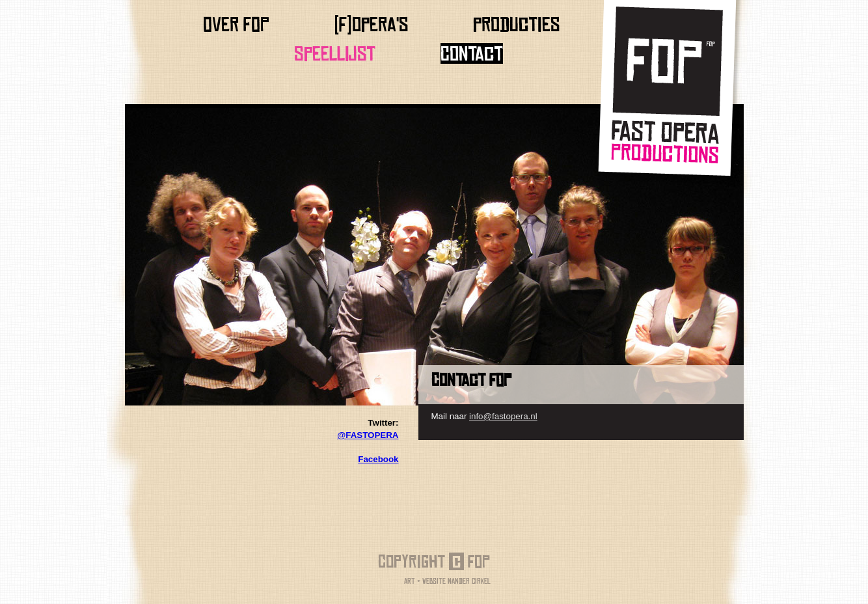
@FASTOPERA (368, 435)
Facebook (378, 459)
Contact (472, 53)
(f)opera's (371, 24)
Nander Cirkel (469, 581)
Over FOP (236, 24)
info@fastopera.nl (503, 416)
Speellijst (335, 53)
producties (516, 24)
